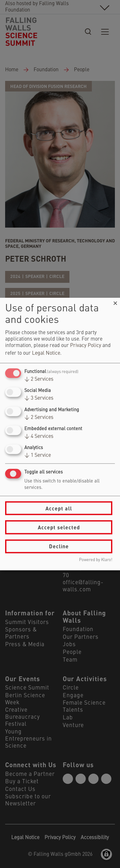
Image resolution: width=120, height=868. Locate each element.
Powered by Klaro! (96, 560)
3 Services (39, 398)
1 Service (38, 456)
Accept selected (59, 527)
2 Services (39, 379)
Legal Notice (46, 353)
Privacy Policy (86, 346)
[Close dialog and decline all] (115, 302)
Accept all (59, 508)
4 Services (39, 436)
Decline (59, 546)
